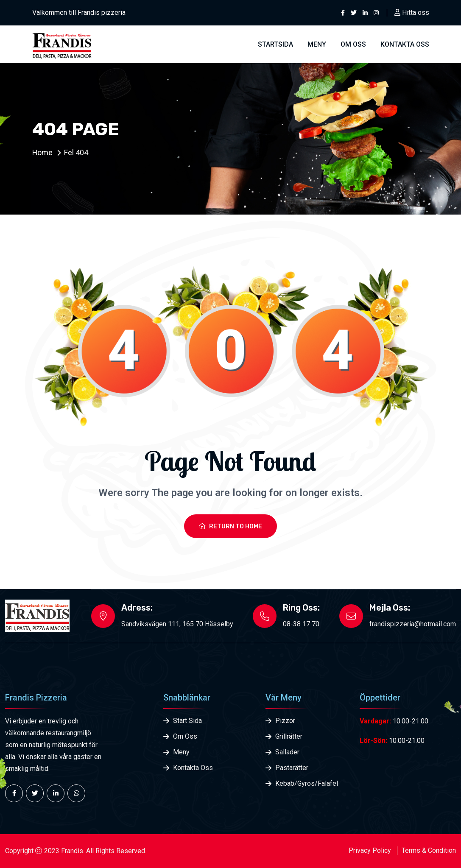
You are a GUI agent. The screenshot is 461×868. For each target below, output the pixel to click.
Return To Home (230, 526)
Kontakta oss (405, 44)
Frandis (72, 851)
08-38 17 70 (301, 624)
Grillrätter (289, 736)
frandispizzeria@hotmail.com (413, 624)
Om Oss (353, 44)
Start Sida (187, 721)
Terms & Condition (429, 850)
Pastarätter (292, 768)
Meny (317, 44)
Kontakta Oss (193, 768)
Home (43, 152)
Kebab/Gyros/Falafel (307, 783)
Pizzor (285, 721)
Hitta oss (412, 13)
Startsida (275, 44)
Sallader (287, 752)
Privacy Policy (370, 850)
